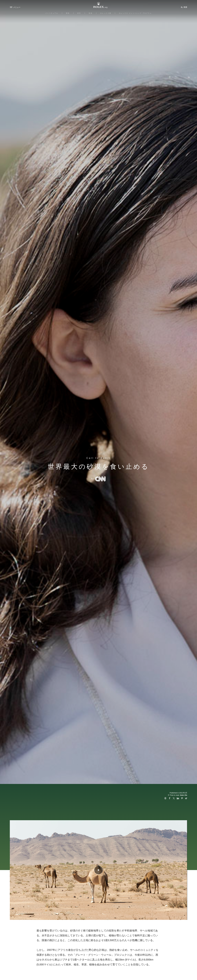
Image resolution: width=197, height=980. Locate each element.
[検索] (184, 7)
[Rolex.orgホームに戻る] (98, 5)
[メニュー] (15, 7)
